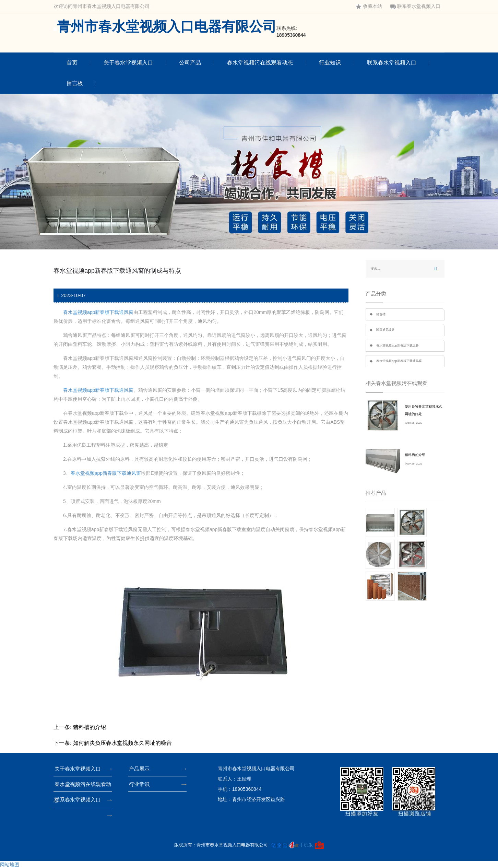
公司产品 (190, 63)
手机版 (306, 844)
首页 (72, 63)
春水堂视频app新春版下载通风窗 (98, 312)
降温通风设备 (386, 330)
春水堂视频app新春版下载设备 (398, 345)
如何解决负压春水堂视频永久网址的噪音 (122, 743)
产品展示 (141, 769)
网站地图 (10, 865)
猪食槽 (381, 314)
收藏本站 (369, 6)
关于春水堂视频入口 (128, 63)
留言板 (75, 83)
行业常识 (141, 784)
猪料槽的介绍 (90, 727)
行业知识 (330, 63)
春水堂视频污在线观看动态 (260, 63)
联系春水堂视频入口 (415, 6)
